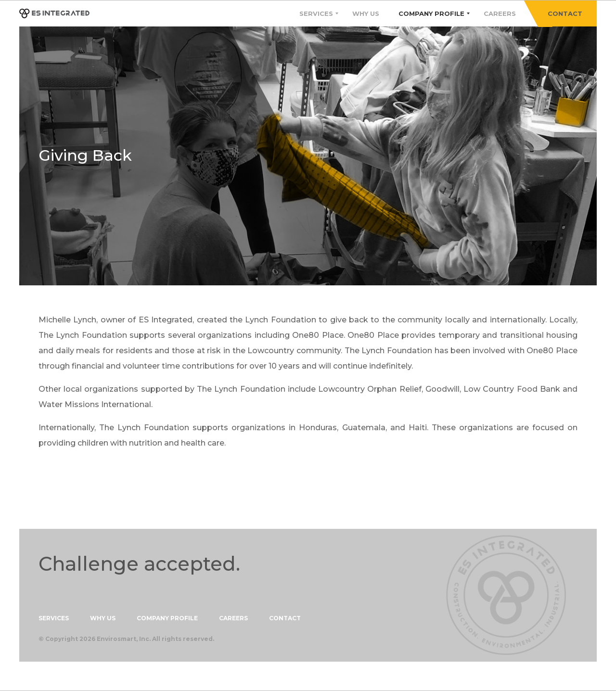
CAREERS (233, 618)
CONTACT (565, 13)
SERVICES (54, 618)
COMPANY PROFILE (167, 618)
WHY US (103, 618)
